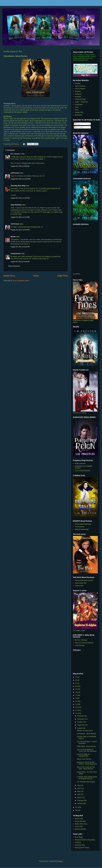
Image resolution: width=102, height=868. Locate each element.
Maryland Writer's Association (85, 840)
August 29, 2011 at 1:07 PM (20, 198)
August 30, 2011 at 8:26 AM (20, 262)
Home (36, 276)
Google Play (79, 112)
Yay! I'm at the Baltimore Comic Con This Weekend (87, 750)
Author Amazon (80, 86)
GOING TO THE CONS (85, 731)
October (80, 722)
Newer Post (9, 276)
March (80, 797)
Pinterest (78, 91)
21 (76, 683)
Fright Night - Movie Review (86, 746)
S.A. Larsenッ (16, 154)
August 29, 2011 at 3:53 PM (20, 230)
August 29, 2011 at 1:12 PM (20, 217)
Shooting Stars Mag (18, 186)
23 (76, 677)
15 (76, 701)
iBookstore (78, 115)
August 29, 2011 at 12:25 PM (21, 179)
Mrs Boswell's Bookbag (83, 524)
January (80, 803)
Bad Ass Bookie (80, 829)
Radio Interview (80, 463)
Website (78, 83)
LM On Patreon (80, 89)
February (81, 800)
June (79, 788)
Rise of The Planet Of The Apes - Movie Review (86, 768)
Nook (77, 107)
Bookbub (78, 97)
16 (76, 698)
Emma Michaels (80, 821)
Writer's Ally (79, 819)
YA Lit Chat (79, 826)
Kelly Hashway (16, 205)
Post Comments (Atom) (21, 281)
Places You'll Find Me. (84, 759)
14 (76, 704)
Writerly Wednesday (82, 529)
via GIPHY (77, 274)
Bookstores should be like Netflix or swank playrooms (87, 763)
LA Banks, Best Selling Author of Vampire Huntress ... (87, 778)
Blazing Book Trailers (82, 848)
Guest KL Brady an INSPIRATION (83, 755)
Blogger (60, 861)
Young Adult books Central (84, 580)
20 (76, 686)
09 (76, 810)
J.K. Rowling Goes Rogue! (86, 782)
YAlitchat (78, 842)
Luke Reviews (80, 645)
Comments (79, 127)
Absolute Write (80, 845)
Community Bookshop (82, 471)
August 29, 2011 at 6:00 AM (20, 166)
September (81, 725)
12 (76, 710)
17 (76, 695)
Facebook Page (80, 99)
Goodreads (79, 104)
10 (76, 807)
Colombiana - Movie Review (86, 734)
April (79, 794)
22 (76, 680)
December (81, 716)
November (81, 719)
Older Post (63, 276)
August (80, 728)
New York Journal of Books (84, 643)
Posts (77, 124)
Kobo (77, 110)
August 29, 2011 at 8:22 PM (20, 247)
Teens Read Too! (81, 583)
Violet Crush (79, 586)
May (79, 791)
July (79, 785)
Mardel (13, 237)
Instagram (78, 94)
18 (76, 692)
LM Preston (15, 173)
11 (76, 713)
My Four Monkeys (81, 640)
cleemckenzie (16, 253)
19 (76, 689)
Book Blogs (79, 837)
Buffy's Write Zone (81, 824)
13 (76, 707)
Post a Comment (14, 266)
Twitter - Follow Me (81, 102)
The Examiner (80, 527)
